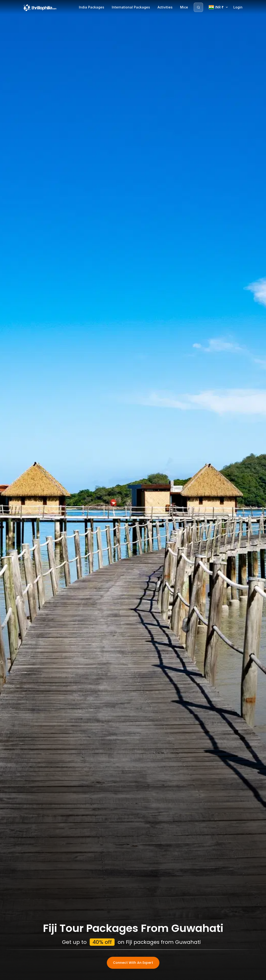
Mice (184, 7)
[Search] (198, 7)
